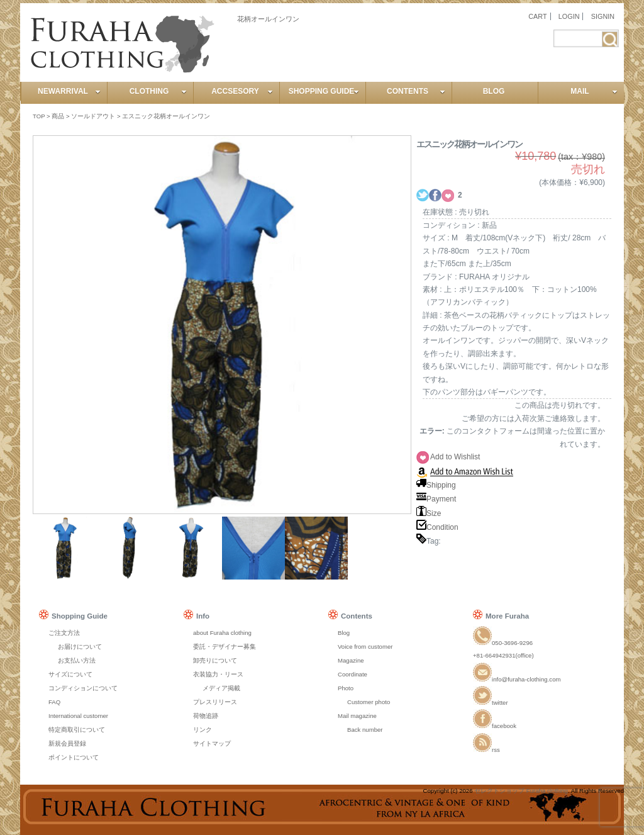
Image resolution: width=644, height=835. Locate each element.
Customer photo (369, 702)
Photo (346, 688)
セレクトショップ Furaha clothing (521, 791)
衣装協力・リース (218, 674)
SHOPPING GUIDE (324, 91)
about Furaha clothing (222, 633)
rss (486, 750)
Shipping (436, 485)
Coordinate (353, 674)
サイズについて (70, 674)
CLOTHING (158, 91)
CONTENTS (416, 91)
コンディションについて (83, 688)
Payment (436, 499)
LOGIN (569, 16)
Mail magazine (357, 716)
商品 (58, 116)
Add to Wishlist (455, 457)
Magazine (351, 660)
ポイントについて (74, 757)
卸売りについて (215, 660)
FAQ (54, 702)
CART (537, 16)
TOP (39, 116)
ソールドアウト (93, 116)
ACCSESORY (242, 91)
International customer (78, 716)
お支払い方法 (77, 660)
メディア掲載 (221, 688)
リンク (203, 730)
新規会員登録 (67, 743)
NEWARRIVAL (69, 91)
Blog (344, 633)
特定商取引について (77, 730)
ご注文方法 (64, 633)
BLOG (494, 91)
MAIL (594, 91)
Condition (437, 527)
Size (429, 513)
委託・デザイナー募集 (225, 647)
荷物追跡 (206, 716)
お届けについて (80, 647)
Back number (365, 730)
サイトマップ (212, 743)
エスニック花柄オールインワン (166, 116)
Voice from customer (365, 647)
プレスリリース (215, 702)
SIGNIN (603, 16)
